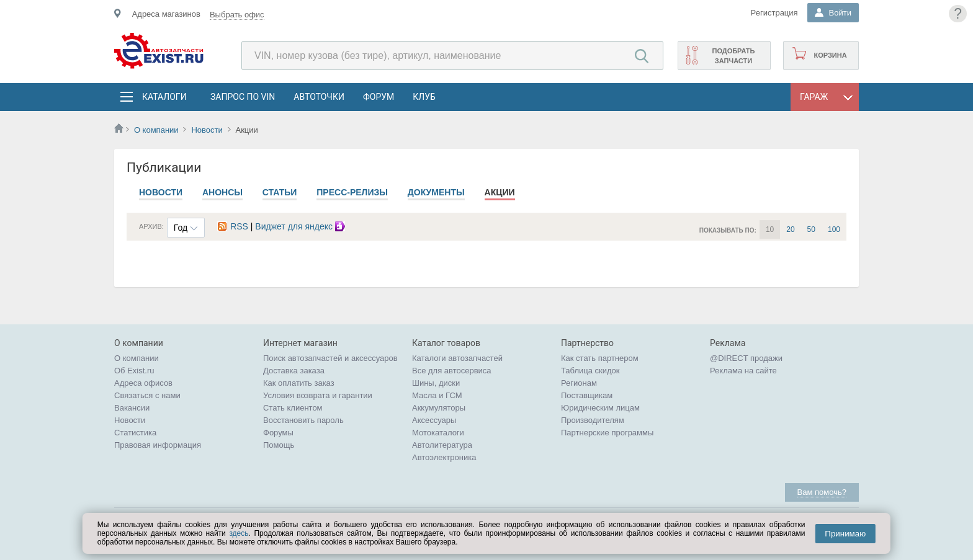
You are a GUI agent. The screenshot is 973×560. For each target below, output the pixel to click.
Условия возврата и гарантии (318, 395)
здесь (239, 533)
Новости (207, 130)
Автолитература (442, 445)
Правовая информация (158, 445)
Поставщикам (587, 395)
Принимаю (845, 534)
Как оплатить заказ (299, 383)
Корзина (830, 55)
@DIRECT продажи (746, 358)
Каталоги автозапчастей (457, 358)
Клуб (424, 97)
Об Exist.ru (134, 371)
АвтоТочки (319, 97)
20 (790, 229)
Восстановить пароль (303, 420)
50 (811, 229)
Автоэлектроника (444, 457)
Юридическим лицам (600, 408)
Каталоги (164, 97)
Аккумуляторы (439, 408)
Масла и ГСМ (437, 395)
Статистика (135, 433)
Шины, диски (436, 383)
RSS (233, 226)
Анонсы (222, 192)
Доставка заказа (294, 371)
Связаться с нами (147, 395)
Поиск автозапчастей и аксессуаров (330, 358)
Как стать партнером (600, 358)
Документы (436, 192)
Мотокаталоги (438, 433)
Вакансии (132, 408)
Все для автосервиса (452, 371)
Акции (500, 192)
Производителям (593, 420)
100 (834, 229)
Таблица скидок (590, 371)
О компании (156, 130)
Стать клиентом (293, 408)
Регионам (579, 383)
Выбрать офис (237, 15)
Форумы (278, 433)
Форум (379, 97)
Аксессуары (434, 420)
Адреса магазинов (166, 14)
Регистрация (774, 13)
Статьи (280, 192)
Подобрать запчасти (733, 56)
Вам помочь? (822, 492)
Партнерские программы (607, 433)
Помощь (279, 445)
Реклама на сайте (743, 371)
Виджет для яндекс (302, 226)
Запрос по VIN (243, 97)
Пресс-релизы (352, 192)
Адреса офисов (143, 383)
